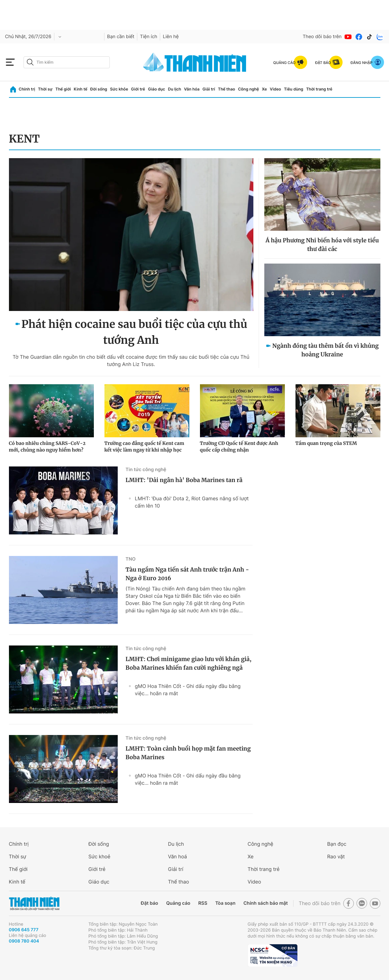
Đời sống (99, 89)
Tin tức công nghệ (146, 470)
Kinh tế (80, 89)
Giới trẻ (138, 89)
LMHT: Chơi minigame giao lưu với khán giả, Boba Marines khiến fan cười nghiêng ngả (189, 663)
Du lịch (175, 89)
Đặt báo (150, 903)
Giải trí (209, 89)
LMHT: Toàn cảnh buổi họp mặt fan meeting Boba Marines (188, 753)
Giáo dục (157, 89)
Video (276, 89)
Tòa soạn (225, 903)
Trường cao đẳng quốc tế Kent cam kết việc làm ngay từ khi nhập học (144, 447)
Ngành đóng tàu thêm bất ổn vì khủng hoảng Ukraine (325, 350)
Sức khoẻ (99, 857)
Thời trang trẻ (319, 89)
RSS (203, 903)
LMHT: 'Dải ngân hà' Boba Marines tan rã (184, 480)
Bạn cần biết (121, 37)
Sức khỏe (119, 89)
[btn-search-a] (30, 62)
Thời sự (45, 89)
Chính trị (27, 89)
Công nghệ (249, 89)
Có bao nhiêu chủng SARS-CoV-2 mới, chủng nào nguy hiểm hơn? (47, 447)
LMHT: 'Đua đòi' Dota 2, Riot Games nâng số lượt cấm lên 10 (192, 502)
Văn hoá (178, 857)
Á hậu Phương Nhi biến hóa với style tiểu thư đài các (322, 245)
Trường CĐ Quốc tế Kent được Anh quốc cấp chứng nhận (239, 447)
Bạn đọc (337, 844)
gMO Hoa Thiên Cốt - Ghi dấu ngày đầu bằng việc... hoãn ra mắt (188, 690)
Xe (264, 89)
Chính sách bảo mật (266, 903)
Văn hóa (192, 89)
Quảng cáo (178, 903)
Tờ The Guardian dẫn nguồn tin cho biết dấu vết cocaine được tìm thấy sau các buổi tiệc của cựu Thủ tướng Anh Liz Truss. (131, 361)
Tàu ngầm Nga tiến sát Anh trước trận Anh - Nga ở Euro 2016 (187, 574)
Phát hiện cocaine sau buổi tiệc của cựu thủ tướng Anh (134, 332)
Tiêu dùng (293, 89)
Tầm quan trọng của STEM (326, 443)
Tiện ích (149, 37)
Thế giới (63, 89)
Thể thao (227, 89)
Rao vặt (336, 857)
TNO (131, 559)
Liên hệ (171, 37)
